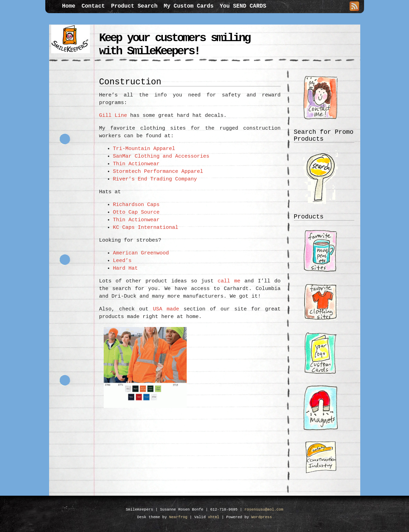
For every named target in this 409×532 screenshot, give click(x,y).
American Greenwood (141, 253)
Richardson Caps (136, 205)
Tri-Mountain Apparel (144, 149)
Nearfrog (178, 517)
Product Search (134, 6)
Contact (93, 6)
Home (69, 6)
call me (229, 281)
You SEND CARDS (243, 6)
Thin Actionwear (136, 164)
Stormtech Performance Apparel (158, 172)
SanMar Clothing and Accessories (161, 156)
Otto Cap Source (136, 212)
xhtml (213, 517)
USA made (166, 309)
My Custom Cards (189, 6)
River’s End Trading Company (155, 179)
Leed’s (122, 261)
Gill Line (113, 116)
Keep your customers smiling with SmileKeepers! (175, 45)
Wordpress (262, 517)
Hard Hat (126, 268)
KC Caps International (146, 228)
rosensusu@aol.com (264, 510)
